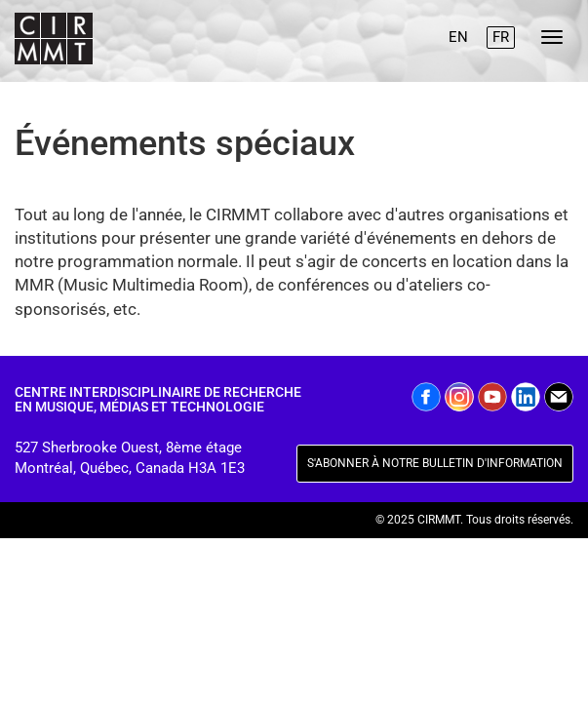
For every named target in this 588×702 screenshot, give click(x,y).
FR (501, 37)
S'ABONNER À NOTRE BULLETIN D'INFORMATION (435, 463)
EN (458, 37)
